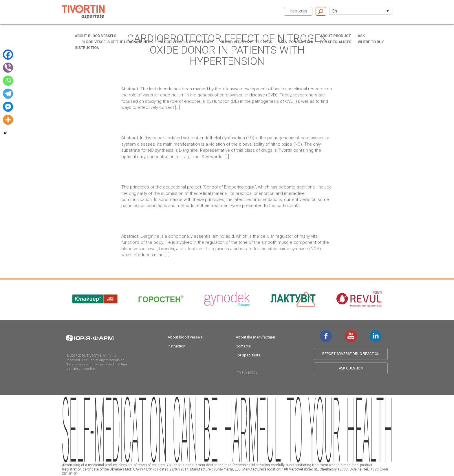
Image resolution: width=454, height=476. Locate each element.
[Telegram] (8, 94)
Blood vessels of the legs (246, 42)
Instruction (298, 11)
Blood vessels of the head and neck (117, 42)
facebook (326, 333)
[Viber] (8, 68)
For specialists (336, 42)
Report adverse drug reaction (351, 354)
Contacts (243, 346)
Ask (361, 36)
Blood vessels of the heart (187, 42)
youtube (351, 333)
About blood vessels (96, 36)
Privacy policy (247, 372)
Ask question (351, 368)
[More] (8, 120)
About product (335, 36)
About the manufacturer (256, 337)
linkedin (376, 333)
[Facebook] (8, 55)
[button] (361, 11)
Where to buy (371, 42)
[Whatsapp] (8, 81)
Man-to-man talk (296, 42)
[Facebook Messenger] (8, 107)
